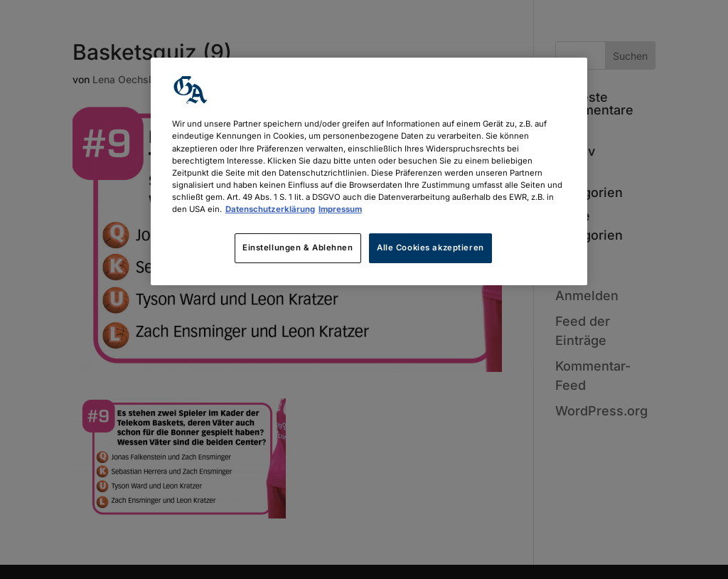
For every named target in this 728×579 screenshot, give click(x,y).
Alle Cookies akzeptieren (430, 248)
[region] (369, 171)
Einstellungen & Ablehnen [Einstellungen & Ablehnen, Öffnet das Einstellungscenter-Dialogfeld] (298, 248)
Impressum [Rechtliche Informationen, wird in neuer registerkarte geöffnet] (340, 209)
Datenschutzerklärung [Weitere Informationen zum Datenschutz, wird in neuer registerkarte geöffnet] (270, 209)
